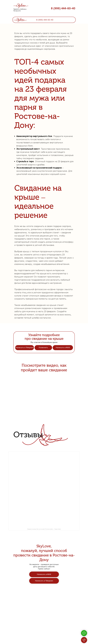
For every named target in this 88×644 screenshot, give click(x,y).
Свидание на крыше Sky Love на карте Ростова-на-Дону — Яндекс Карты (44, 562)
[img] (20, 20)
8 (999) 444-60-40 (63, 8)
